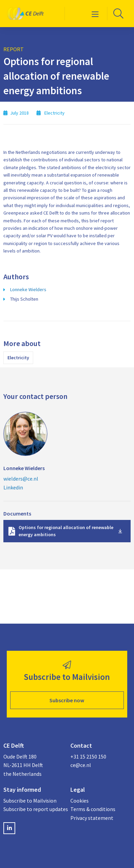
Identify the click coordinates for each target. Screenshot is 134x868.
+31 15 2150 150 (88, 756)
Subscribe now (67, 700)
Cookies (80, 801)
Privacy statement (92, 818)
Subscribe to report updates (33, 809)
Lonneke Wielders (28, 289)
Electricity (18, 358)
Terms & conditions (93, 809)
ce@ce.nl (81, 765)
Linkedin (13, 487)
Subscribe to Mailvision (30, 801)
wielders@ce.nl (21, 479)
